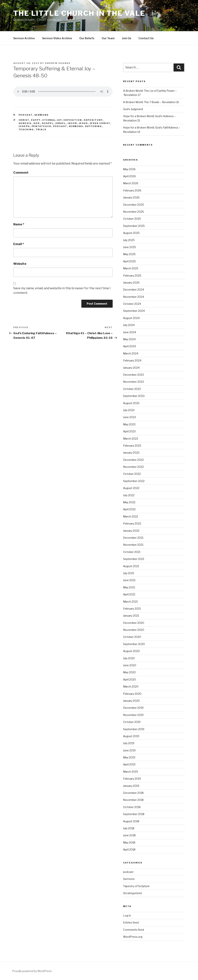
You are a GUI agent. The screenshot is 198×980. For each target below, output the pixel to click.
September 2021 (134, 559)
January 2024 (131, 368)
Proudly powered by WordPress (32, 971)
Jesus (83, 123)
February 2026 (132, 190)
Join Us (127, 38)
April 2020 (130, 679)
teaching (26, 129)
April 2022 (129, 509)
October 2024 (132, 304)
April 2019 (129, 764)
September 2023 (134, 396)
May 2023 (129, 424)
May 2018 (129, 842)
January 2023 (131, 453)
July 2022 (129, 495)
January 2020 (131, 701)
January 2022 (131, 531)
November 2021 (133, 545)
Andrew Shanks (58, 63)
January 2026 (131, 197)
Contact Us (146, 38)
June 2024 (130, 332)
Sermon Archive (24, 38)
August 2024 (131, 318)
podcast (26, 115)
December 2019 (133, 708)
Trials (41, 129)
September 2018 (134, 814)
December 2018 (133, 793)
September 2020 (134, 644)
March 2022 (131, 516)
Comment (21, 173)
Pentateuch (42, 126)
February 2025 (132, 276)
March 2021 (130, 602)
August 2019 (131, 736)
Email (19, 244)
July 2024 (129, 325)
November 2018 (133, 800)
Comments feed (134, 930)
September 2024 (134, 311)
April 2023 (129, 431)
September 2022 (134, 481)
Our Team (108, 38)
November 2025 (134, 212)
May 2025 (129, 254)
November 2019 (133, 715)
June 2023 (129, 417)
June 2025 (130, 247)
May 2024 (129, 339)
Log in (127, 915)
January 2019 (131, 786)
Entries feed (131, 922)
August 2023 (131, 403)
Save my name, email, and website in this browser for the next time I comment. (62, 290)
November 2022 (133, 467)
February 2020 (132, 694)
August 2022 (131, 488)
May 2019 (129, 757)
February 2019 (132, 779)
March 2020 (131, 686)
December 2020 (134, 623)
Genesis (25, 123)
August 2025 (131, 233)
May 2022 (129, 502)
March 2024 (131, 353)
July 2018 (129, 828)
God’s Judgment (133, 109)
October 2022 (132, 474)
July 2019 (129, 743)
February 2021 (132, 609)
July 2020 (129, 658)
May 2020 (129, 672)
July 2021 (129, 573)
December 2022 (133, 460)
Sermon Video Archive (57, 38)
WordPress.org (133, 937)
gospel (48, 123)
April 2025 (129, 261)
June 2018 (129, 835)
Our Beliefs (87, 38)
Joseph (24, 126)
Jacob (72, 123)
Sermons (42, 115)
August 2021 (131, 566)
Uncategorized (132, 893)
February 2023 (132, 446)
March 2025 (131, 268)
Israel (61, 123)
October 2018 (132, 807)
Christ (24, 120)
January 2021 (131, 616)
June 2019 (129, 750)
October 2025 (132, 219)
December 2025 (134, 205)
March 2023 (131, 439)
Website (20, 264)
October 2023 (132, 389)
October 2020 (132, 637)
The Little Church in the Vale (79, 13)
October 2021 (132, 552)
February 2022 (132, 523)
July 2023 (129, 410)
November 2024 (134, 297)
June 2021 (129, 580)
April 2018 (129, 849)
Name (19, 224)
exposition (73, 120)
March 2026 (131, 183)
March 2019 (130, 772)
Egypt (36, 120)
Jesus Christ (100, 123)
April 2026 (129, 176)
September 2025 (134, 226)
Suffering (93, 126)
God (37, 123)
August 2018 (131, 821)
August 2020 (131, 651)
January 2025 (131, 283)
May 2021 (129, 587)
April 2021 (129, 594)
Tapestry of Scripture (136, 886)
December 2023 (133, 375)
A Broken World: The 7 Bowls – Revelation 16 (151, 102)
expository (93, 120)
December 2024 (134, 290)
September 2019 (134, 729)
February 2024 (132, 360)
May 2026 (129, 169)
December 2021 (133, 538)
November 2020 (134, 630)
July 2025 (129, 240)
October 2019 (132, 722)
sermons (76, 126)
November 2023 (133, 382)
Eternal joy (52, 120)
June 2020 (130, 665)
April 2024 (129, 346)
